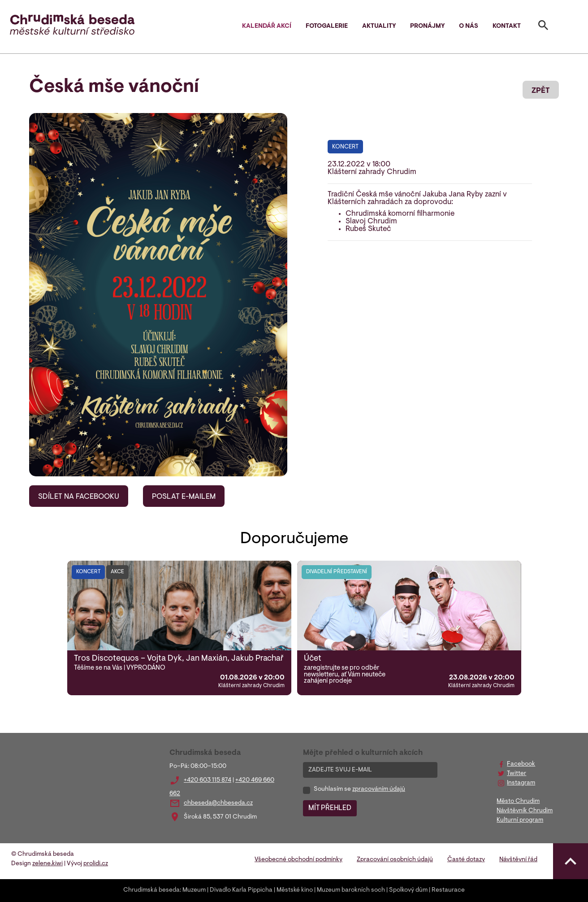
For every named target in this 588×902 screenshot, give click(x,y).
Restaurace (448, 890)
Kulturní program (520, 820)
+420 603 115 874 (208, 780)
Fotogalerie (327, 26)
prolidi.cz (96, 864)
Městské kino (295, 890)
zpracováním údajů (379, 789)
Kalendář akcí (267, 26)
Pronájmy (427, 26)
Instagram (521, 783)
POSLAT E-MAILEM (184, 497)
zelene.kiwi (48, 864)
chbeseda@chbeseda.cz (218, 803)
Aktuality (379, 26)
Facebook (521, 764)
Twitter (517, 774)
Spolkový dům (408, 890)
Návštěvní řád (518, 860)
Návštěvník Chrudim (525, 811)
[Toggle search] (543, 27)
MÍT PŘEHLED (330, 808)
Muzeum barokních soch (351, 890)
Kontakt (507, 26)
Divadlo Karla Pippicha (241, 890)
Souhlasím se (359, 789)
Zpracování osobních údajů (395, 860)
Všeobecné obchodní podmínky (298, 860)
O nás (469, 26)
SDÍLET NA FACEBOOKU (79, 497)
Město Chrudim (518, 802)
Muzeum (194, 890)
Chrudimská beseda (151, 890)
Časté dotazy (466, 860)
